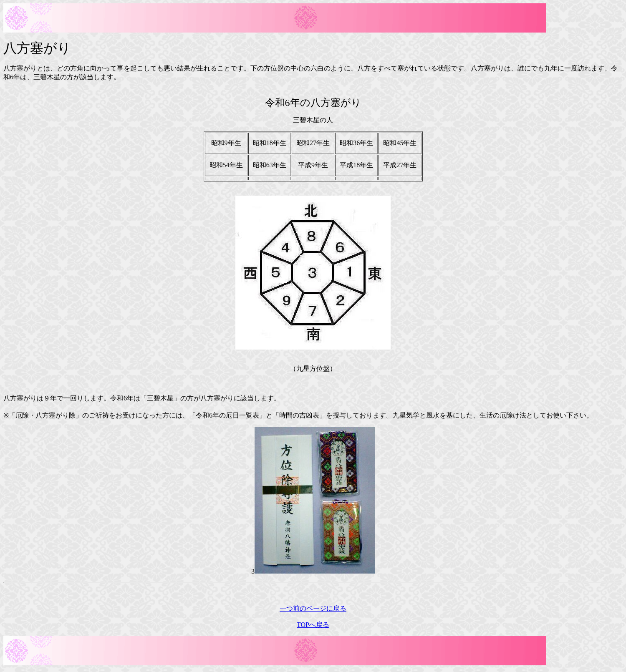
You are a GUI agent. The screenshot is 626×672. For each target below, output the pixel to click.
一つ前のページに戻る (313, 608)
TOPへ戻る (313, 625)
